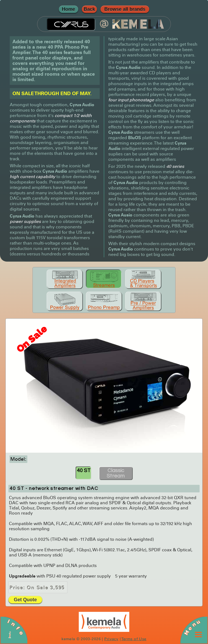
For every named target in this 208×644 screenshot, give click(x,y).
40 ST (84, 471)
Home (69, 9)
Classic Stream (116, 473)
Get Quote (25, 600)
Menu (192, 627)
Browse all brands (125, 9)
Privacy (111, 639)
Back (89, 9)
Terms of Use (134, 639)
